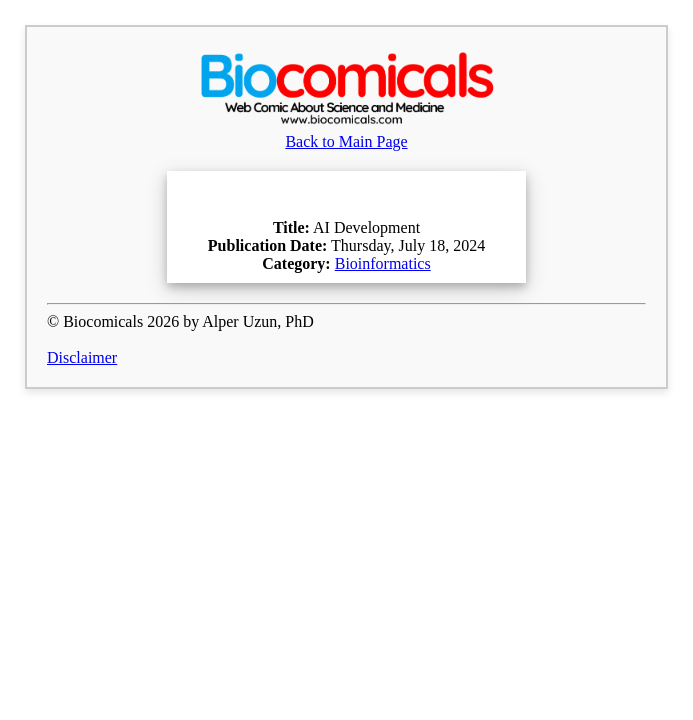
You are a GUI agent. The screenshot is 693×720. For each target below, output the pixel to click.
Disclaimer (82, 357)
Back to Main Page (347, 132)
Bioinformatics (383, 263)
